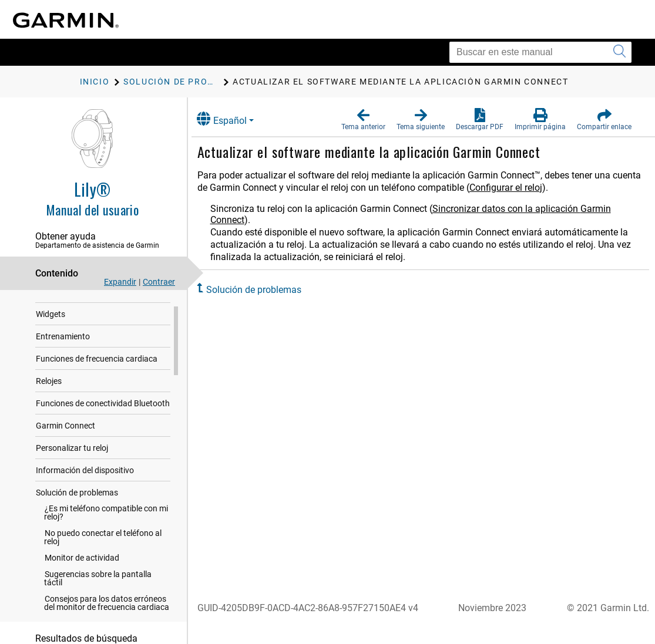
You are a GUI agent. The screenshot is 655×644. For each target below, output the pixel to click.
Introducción (59, 307)
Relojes (49, 396)
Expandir (120, 282)
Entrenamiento (63, 352)
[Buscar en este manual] (540, 52)
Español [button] (234, 119)
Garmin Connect (65, 441)
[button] (363, 120)
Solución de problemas (77, 508)
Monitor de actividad (82, 573)
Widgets (51, 329)
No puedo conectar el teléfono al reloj (103, 552)
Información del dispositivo (85, 485)
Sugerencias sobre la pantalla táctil (98, 594)
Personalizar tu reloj (72, 463)
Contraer (159, 282)
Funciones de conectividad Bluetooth (103, 419)
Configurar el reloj (548, 188)
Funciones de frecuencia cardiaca (97, 374)
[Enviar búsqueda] (619, 52)
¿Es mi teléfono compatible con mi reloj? (106, 528)
